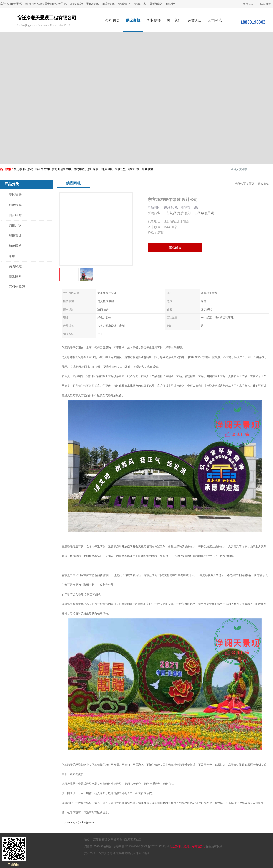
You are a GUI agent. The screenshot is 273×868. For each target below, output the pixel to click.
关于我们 (174, 20)
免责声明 (118, 853)
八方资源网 (105, 853)
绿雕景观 (207, 213)
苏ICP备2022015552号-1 (155, 846)
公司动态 (215, 20)
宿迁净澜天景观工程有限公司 (187, 846)
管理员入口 (131, 853)
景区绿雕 (15, 195)
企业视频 (154, 20)
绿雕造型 (15, 236)
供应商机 (133, 20)
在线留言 (175, 247)
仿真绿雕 (15, 266)
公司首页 (113, 20)
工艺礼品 (170, 213)
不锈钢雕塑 (17, 287)
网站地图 (144, 853)
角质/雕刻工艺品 (189, 213)
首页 (251, 184)
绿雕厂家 (15, 225)
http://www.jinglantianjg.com (78, 822)
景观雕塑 (15, 277)
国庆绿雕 (15, 215)
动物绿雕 (15, 205)
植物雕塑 (15, 246)
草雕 (12, 256)
